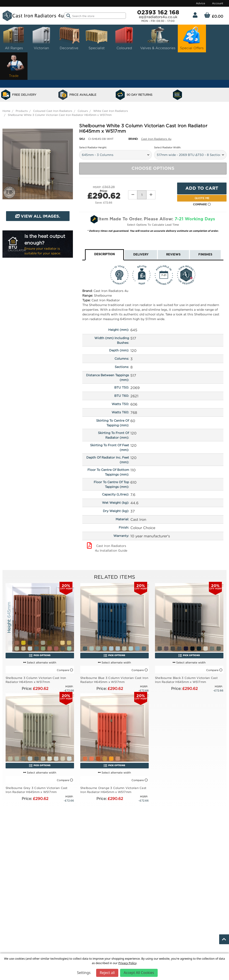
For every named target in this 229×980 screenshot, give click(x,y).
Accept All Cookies (139, 973)
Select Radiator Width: (168, 147)
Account (218, 3)
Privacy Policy (127, 963)
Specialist (97, 38)
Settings (84, 973)
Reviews (173, 255)
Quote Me (202, 198)
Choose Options (153, 168)
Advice (200, 3)
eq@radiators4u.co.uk (158, 17)
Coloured (124, 38)
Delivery (141, 255)
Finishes (205, 255)
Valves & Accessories (158, 38)
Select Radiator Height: (93, 147)
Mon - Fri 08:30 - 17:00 (158, 21)
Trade (14, 66)
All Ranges (14, 38)
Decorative (69, 38)
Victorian (41, 38)
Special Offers (192, 38)
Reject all (107, 973)
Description (104, 254)
